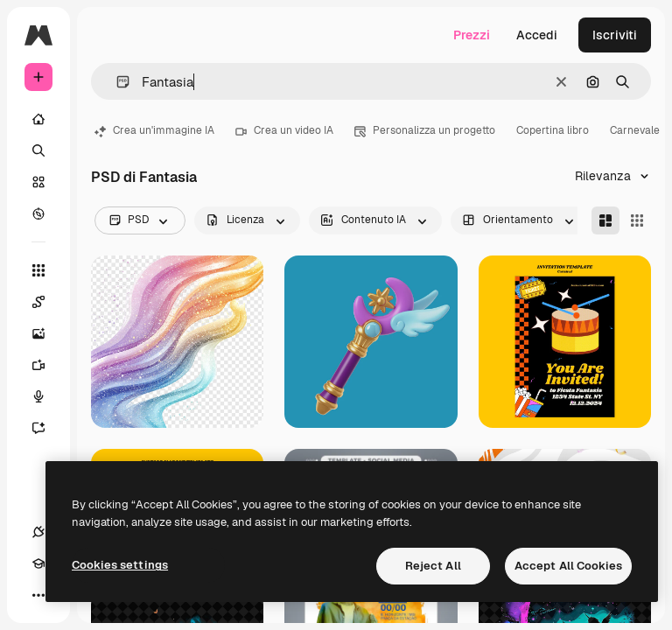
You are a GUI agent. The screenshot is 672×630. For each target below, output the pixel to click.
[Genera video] (47, 365)
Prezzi (472, 35)
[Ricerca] (38, 150)
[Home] (38, 119)
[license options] (247, 220)
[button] (116, 82)
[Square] (637, 220)
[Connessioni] (38, 532)
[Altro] (38, 595)
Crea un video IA (284, 130)
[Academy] (38, 563)
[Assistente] (47, 428)
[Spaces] (47, 302)
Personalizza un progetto (425, 130)
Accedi (537, 35)
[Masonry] (605, 220)
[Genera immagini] (47, 333)
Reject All (433, 566)
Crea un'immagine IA (154, 130)
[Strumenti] (38, 270)
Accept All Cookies (568, 566)
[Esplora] (38, 213)
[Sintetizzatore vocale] (47, 396)
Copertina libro (553, 130)
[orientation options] (520, 220)
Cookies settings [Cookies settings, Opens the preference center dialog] (120, 565)
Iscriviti (615, 35)
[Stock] (38, 182)
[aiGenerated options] (375, 220)
